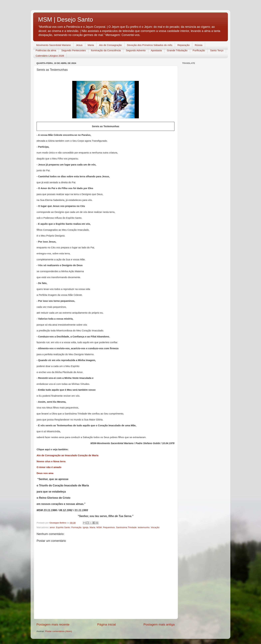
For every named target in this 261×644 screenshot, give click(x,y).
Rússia (199, 45)
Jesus (79, 45)
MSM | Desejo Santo (65, 20)
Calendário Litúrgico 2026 (50, 56)
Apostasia (156, 50)
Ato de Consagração (110, 45)
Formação (76, 527)
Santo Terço (217, 50)
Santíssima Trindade (126, 527)
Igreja (86, 527)
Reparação (184, 45)
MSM (99, 527)
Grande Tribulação (177, 50)
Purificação (199, 50)
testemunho (144, 527)
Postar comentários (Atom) (59, 631)
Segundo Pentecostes (73, 50)
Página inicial (106, 624)
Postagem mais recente (53, 624)
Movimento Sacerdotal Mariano (54, 45)
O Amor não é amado (49, 467)
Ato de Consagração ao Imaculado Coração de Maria (67, 455)
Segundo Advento (136, 50)
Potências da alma (46, 50)
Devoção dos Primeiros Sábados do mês (150, 45)
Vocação (155, 527)
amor (52, 527)
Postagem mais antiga (159, 624)
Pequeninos (109, 527)
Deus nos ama (45, 473)
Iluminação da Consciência (106, 50)
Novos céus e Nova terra (51, 461)
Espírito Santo (63, 527)
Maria (91, 45)
